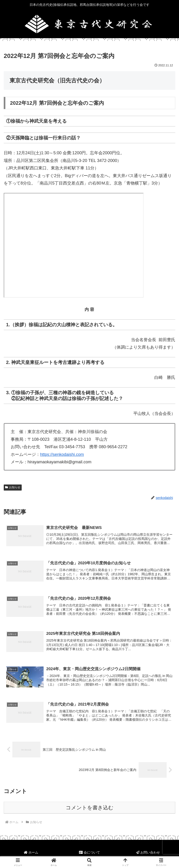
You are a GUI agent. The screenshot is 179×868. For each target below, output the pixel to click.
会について (89, 853)
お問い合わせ (148, 853)
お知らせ (13, 487)
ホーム (31, 853)
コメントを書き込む (90, 808)
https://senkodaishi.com (62, 454)
